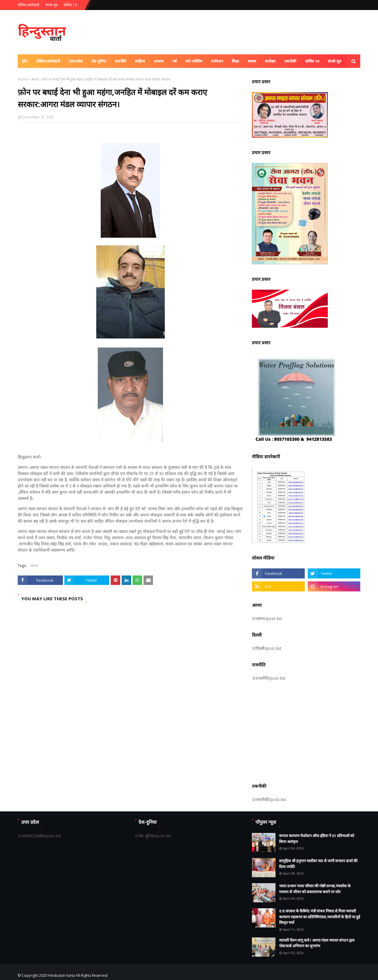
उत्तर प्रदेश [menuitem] (76, 61)
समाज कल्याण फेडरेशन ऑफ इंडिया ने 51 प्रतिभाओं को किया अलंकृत (317, 839)
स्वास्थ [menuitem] (252, 61)
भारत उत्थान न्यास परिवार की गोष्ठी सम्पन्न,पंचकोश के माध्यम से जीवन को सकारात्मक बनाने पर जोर (315, 889)
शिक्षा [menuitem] (235, 61)
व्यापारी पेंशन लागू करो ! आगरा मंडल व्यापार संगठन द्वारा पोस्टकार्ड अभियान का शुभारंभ (317, 943)
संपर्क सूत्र (51, 5)
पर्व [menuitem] (175, 61)
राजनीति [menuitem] (120, 61)
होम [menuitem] (25, 61)
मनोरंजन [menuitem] (217, 61)
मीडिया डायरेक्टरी (28, 5)
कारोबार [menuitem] (270, 61)
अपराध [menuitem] (159, 61)
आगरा (35, 79)
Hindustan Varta (62, 975)
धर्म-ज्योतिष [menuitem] (194, 61)
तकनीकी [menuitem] (290, 61)
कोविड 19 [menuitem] (312, 61)
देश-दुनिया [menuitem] (99, 61)
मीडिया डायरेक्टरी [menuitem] (48, 61)
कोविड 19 (70, 5)
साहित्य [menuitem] (140, 61)
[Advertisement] (306, 731)
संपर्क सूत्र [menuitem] (334, 61)
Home (23, 79)
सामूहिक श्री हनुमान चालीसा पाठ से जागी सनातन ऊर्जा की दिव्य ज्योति (318, 864)
